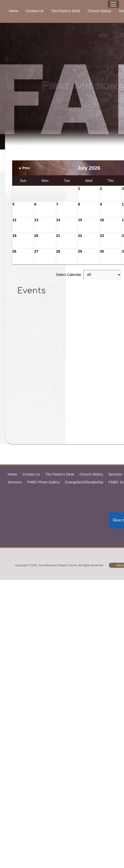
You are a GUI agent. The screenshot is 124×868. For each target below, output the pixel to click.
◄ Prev (24, 168)
